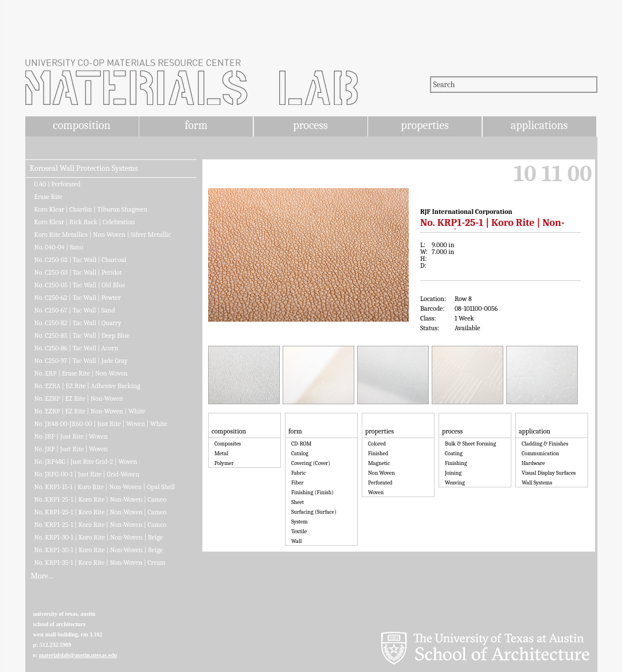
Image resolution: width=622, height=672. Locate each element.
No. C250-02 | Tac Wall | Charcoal (81, 260)
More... (42, 576)
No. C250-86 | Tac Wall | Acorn (77, 348)
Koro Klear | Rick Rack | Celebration (85, 222)
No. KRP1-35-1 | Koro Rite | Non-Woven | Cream (100, 562)
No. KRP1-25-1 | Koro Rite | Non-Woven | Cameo (101, 499)
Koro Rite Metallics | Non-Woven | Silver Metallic (103, 235)
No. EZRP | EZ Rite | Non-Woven (79, 398)
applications (539, 125)
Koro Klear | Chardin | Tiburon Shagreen (91, 209)
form (196, 125)
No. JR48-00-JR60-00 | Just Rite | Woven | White (101, 424)
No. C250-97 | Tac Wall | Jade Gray (81, 361)
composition (81, 125)
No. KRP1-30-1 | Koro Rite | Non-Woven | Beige (99, 537)
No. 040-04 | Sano (59, 247)
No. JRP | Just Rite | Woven (71, 436)
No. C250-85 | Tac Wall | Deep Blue (82, 335)
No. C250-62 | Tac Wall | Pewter (78, 298)
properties (425, 125)
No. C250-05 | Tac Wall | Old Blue (80, 285)
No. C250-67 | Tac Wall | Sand (75, 310)
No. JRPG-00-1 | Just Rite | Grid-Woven (87, 474)
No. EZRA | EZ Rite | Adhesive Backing (87, 386)
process (310, 125)
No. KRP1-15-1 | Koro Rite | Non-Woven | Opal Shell (105, 487)
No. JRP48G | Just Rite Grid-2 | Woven (86, 462)
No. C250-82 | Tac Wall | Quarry (78, 323)
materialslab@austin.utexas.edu (78, 655)
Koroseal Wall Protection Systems (84, 169)
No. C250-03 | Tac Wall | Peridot (78, 272)
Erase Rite (48, 197)
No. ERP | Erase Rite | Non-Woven (81, 373)
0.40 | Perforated (58, 184)
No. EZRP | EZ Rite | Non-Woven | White (90, 411)
